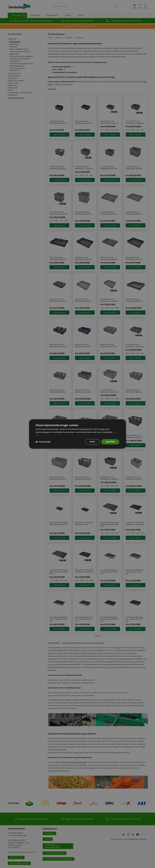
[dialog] (77, 434)
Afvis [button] (92, 442)
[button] (43, 442)
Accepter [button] (110, 442)
